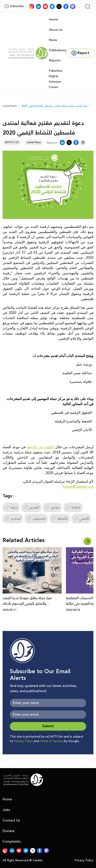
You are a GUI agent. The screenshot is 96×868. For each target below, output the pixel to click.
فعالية (73, 507)
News (53, 40)
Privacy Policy (23, 741)
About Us (56, 30)
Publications (57, 50)
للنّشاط (59, 519)
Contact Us (11, 820)
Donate (8, 831)
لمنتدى (13, 519)
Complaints (12, 842)
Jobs (6, 810)
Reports (55, 60)
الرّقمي (81, 519)
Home (53, 19)
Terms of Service (52, 741)
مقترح (52, 507)
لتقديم (31, 507)
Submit (48, 726)
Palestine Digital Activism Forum (56, 79)
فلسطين (36, 519)
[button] (88, 541)
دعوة (11, 507)
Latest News (10, 106)
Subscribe (14, 6)
